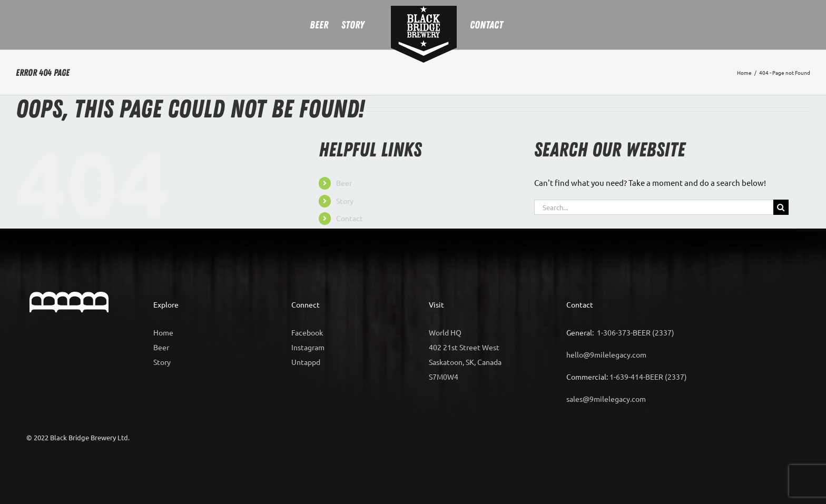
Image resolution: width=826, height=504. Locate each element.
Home (163, 332)
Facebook (307, 332)
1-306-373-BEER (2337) (636, 332)
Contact (350, 218)
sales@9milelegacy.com (606, 399)
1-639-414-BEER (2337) (648, 377)
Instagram (308, 347)
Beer (344, 183)
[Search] (781, 207)
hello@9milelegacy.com (606, 354)
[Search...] (654, 207)
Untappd (306, 362)
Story (345, 201)
